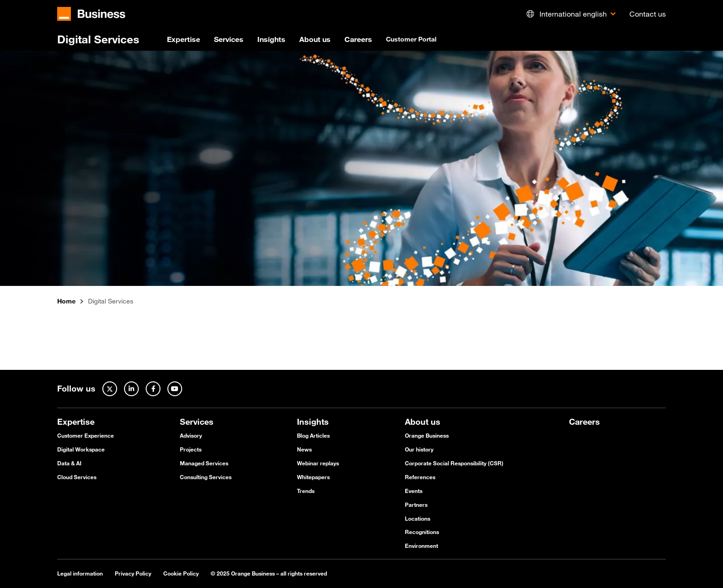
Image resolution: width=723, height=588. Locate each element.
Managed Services (204, 463)
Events (414, 491)
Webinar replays (318, 463)
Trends (306, 491)
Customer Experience (86, 435)
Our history (419, 449)
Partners (416, 505)
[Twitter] (110, 389)
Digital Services (98, 39)
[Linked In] (131, 389)
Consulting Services (206, 477)
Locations (418, 518)
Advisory (191, 435)
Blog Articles (313, 435)
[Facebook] (153, 389)
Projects (191, 449)
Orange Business (427, 435)
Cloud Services (77, 477)
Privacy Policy (133, 573)
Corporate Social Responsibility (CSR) (454, 463)
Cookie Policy (181, 573)
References (420, 477)
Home (66, 301)
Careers (358, 39)
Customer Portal (411, 39)
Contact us (648, 14)
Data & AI (69, 463)
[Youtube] (175, 389)
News (304, 449)
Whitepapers (313, 477)
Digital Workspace (81, 449)
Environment (421, 546)
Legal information (80, 573)
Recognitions (422, 532)
